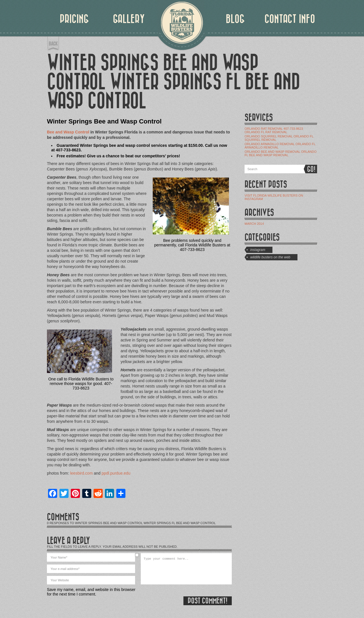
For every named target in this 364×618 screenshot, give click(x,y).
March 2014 (254, 224)
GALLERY (129, 19)
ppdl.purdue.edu (116, 473)
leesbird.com (81, 473)
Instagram (258, 250)
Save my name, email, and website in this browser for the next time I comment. (91, 592)
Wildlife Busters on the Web (270, 257)
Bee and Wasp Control (68, 132)
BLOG (235, 19)
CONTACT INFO (290, 19)
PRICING (74, 19)
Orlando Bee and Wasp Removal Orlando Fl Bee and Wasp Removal (281, 153)
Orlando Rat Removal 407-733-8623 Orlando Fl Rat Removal (274, 130)
